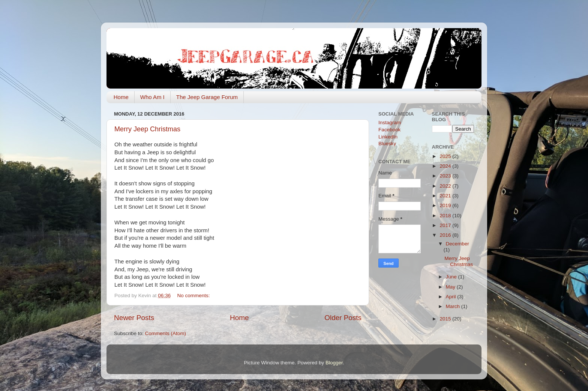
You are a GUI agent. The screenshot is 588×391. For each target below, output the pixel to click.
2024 (446, 166)
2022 (446, 186)
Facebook (389, 130)
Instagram (390, 123)
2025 (446, 156)
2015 (446, 319)
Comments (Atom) (166, 333)
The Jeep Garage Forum (207, 97)
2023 (446, 176)
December (457, 244)
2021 (446, 196)
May (451, 287)
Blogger (334, 363)
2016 (446, 235)
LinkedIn (388, 137)
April (452, 297)
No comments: (194, 296)
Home (121, 97)
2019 (446, 205)
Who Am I (152, 97)
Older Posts (343, 318)
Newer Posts (134, 318)
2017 (446, 225)
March (454, 306)
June (452, 277)
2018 (446, 216)
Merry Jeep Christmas (147, 129)
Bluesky (387, 144)
